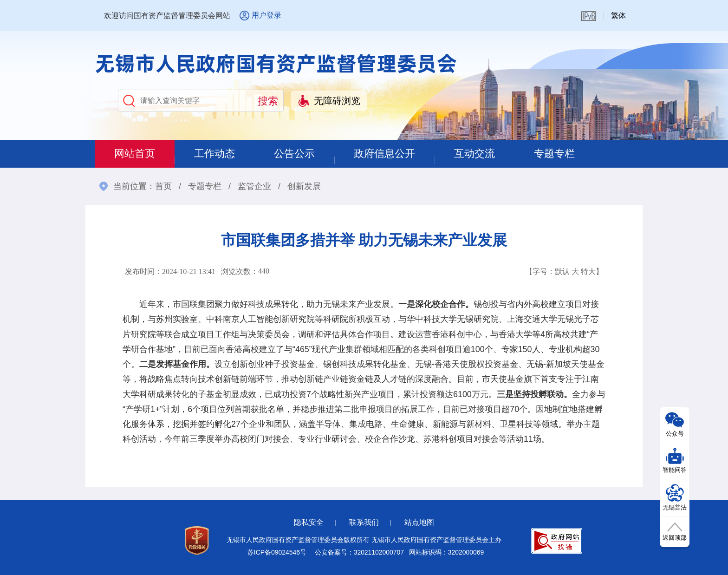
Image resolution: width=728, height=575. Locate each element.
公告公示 (294, 154)
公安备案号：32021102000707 (359, 552)
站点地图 (419, 522)
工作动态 (214, 154)
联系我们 (364, 522)
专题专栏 (554, 154)
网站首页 (135, 154)
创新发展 (304, 186)
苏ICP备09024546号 (277, 552)
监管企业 (254, 186)
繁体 (618, 16)
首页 (163, 186)
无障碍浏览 (337, 101)
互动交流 (474, 154)
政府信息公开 (384, 154)
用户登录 (266, 15)
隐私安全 (309, 522)
